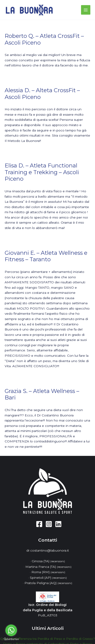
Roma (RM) (48, 572)
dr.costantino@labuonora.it (48, 550)
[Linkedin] (58, 524)
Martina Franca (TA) (48, 567)
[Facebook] (39, 524)
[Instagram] (49, 524)
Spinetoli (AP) (48, 578)
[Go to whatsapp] (11, 630)
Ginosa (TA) (48, 561)
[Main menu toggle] (86, 10)
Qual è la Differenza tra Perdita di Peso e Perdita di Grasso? (48, 639)
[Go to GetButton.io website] (11, 639)
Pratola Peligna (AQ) (48, 583)
